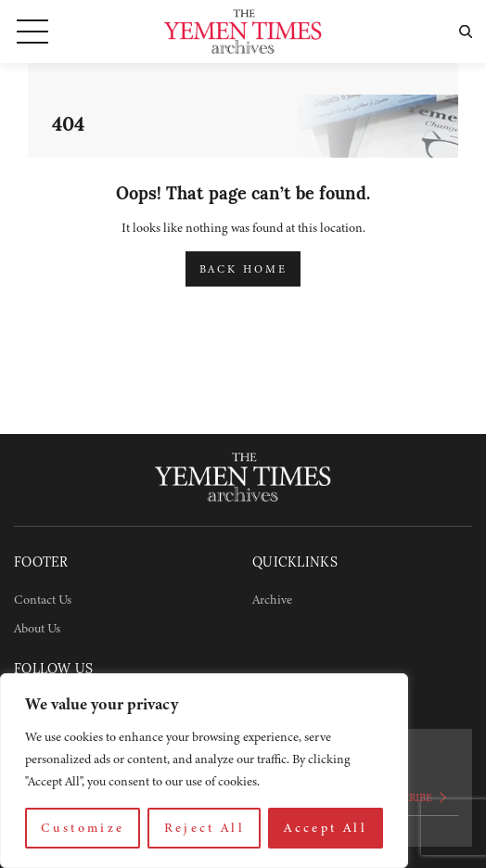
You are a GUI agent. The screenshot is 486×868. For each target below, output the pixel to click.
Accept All (326, 828)
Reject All (205, 828)
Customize (83, 828)
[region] (204, 771)
